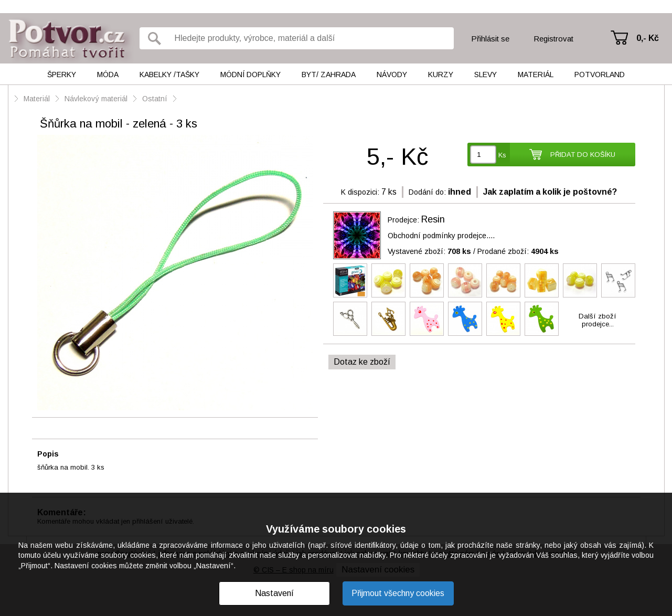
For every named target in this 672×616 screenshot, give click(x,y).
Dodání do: (427, 192)
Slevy (486, 75)
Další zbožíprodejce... (598, 320)
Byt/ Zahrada (329, 75)
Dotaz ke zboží (362, 362)
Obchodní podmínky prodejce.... (441, 236)
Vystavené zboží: (429, 251)
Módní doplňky (250, 75)
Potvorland (600, 75)
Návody (392, 75)
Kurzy (441, 75)
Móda (108, 75)
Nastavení (274, 593)
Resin (433, 219)
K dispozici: (360, 192)
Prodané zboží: (518, 251)
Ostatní (155, 99)
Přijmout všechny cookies (398, 593)
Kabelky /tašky (169, 75)
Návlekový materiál (96, 99)
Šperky (62, 75)
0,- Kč (648, 38)
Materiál (536, 75)
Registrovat (553, 39)
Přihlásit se (490, 39)
